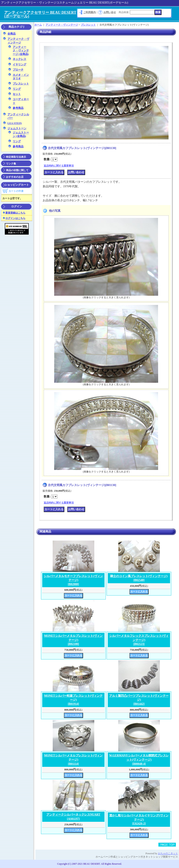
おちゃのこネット (168, 853)
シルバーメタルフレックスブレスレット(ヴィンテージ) (139, 640)
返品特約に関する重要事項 (59, 166)
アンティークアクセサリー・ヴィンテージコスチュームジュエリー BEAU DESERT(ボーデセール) (65, 3)
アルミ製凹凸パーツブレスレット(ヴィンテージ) (139, 700)
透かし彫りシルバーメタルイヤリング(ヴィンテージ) (139, 820)
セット (17, 94)
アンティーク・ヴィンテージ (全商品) (21, 50)
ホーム (38, 25)
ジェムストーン (17, 128)
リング (17, 89)
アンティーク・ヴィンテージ (62, 25)
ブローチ (18, 70)
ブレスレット (21, 84)
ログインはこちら (15, 218)
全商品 (12, 34)
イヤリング (19, 64)
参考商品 (18, 108)
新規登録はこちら (15, 213)
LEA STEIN (15, 123)
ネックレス (19, 59)
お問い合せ (110, 12)
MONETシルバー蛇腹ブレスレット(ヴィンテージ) (73, 700)
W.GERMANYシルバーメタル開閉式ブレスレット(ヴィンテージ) (139, 760)
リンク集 (11, 164)
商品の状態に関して (17, 170)
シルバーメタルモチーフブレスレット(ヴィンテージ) (73, 580)
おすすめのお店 (15, 177)
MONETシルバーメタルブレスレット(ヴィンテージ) (73, 640)
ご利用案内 (89, 12)
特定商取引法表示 (16, 157)
